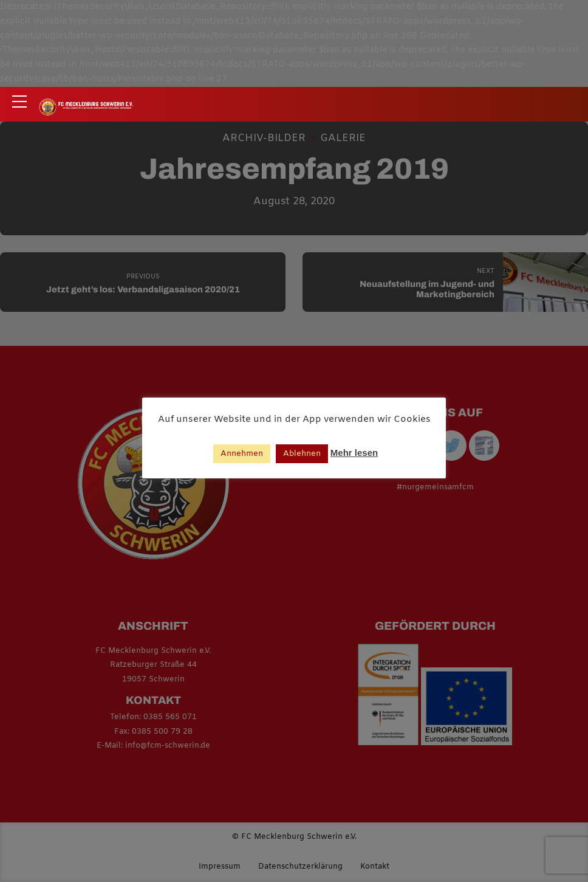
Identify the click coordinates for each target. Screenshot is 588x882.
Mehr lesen (354, 453)
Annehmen (242, 454)
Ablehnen (302, 454)
